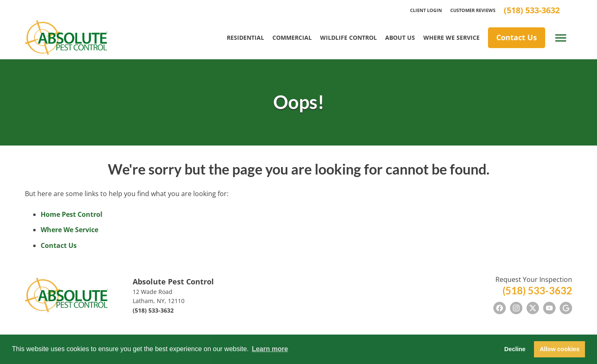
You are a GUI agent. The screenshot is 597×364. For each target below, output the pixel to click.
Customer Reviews (473, 10)
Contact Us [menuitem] (517, 37)
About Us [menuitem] (400, 38)
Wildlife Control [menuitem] (348, 38)
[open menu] (561, 38)
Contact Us (59, 245)
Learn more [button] (270, 349)
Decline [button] (515, 349)
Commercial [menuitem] (292, 38)
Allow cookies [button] (560, 349)
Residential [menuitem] (245, 38)
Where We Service (69, 230)
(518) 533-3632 (532, 10)
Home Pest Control (72, 214)
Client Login (426, 10)
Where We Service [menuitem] (451, 38)
